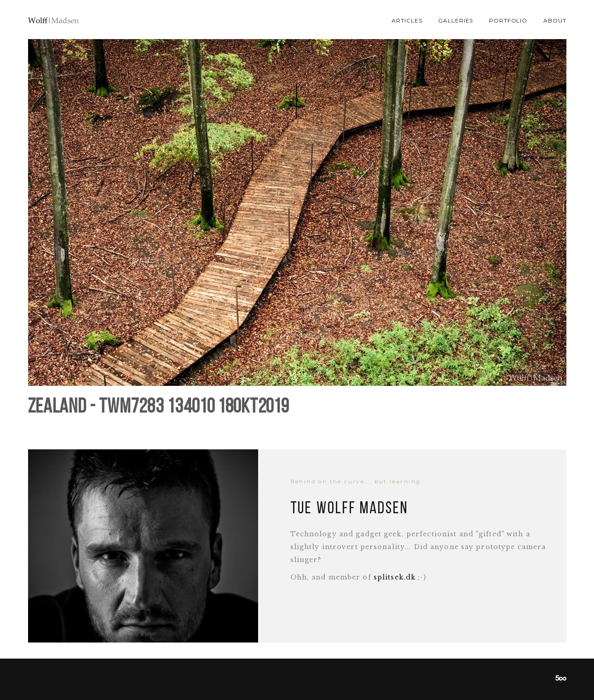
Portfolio (508, 20)
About (555, 20)
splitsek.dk (395, 577)
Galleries (456, 20)
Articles (407, 20)
